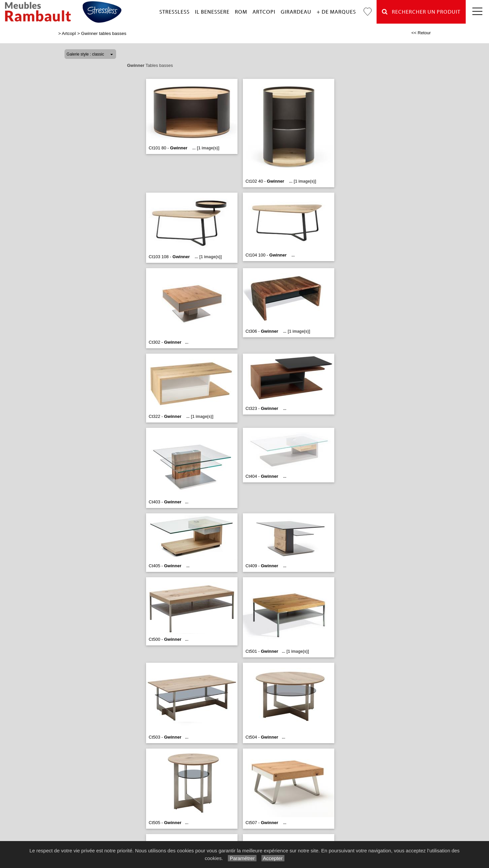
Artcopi (264, 12)
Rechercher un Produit (421, 12)
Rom (241, 12)
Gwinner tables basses (104, 33)
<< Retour (421, 33)
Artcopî (69, 33)
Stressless (174, 12)
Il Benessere (212, 12)
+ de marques (336, 12)
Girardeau (296, 12)
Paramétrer (242, 858)
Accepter (273, 858)
